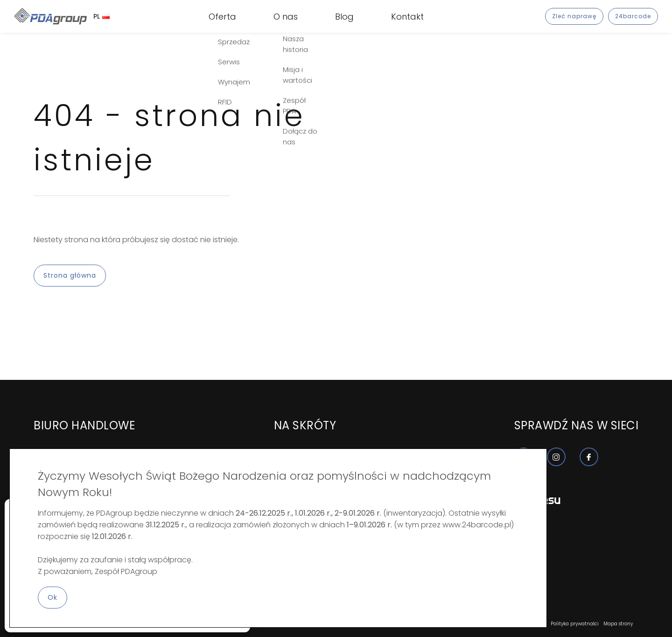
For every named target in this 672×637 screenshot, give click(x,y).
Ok (52, 597)
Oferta (222, 17)
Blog (344, 17)
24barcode (633, 16)
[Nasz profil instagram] (556, 457)
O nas (286, 17)
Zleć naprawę (574, 16)
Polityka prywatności (575, 624)
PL (101, 16)
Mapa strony (618, 624)
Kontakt (407, 17)
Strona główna (70, 275)
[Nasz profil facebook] (589, 457)
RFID (216, 23)
